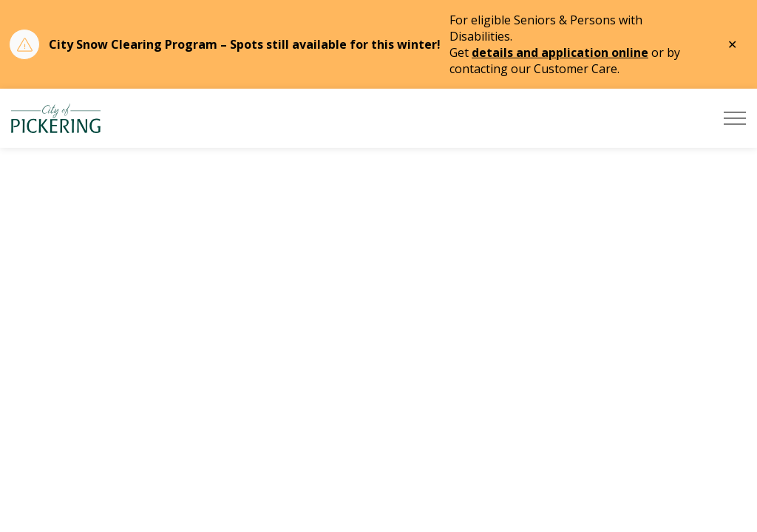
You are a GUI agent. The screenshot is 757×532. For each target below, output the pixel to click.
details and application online (560, 52)
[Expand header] (735, 118)
